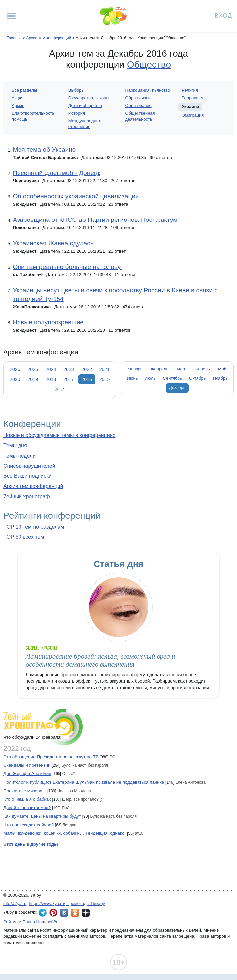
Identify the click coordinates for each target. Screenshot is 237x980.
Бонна (29, 922)
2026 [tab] (15, 369)
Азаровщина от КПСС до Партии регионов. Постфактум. (96, 220)
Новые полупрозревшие (48, 322)
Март (182, 369)
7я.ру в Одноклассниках (75, 913)
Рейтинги (12, 922)
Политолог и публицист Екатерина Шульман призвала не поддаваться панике (84, 782)
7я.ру (86, 913)
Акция (18, 98)
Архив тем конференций (33, 486)
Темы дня (15, 445)
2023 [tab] (69, 369)
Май (222, 369)
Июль (150, 378)
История (77, 113)
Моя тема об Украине (44, 149)
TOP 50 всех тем (24, 537)
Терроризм (193, 98)
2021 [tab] (105, 369)
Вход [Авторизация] (223, 15)
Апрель (203, 369)
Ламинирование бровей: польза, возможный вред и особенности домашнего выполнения (100, 660)
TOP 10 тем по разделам (34, 527)
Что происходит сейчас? (28, 825)
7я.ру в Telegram (43, 913)
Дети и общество (85, 105)
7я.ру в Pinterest (53, 913)
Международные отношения (85, 124)
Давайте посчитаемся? (27, 808)
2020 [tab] (15, 379)
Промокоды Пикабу (86, 903)
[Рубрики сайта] (11, 16)
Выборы (77, 90)
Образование (138, 105)
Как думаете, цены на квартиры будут (42, 816)
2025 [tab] (33, 369)
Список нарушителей (29, 466)
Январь (135, 369)
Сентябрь (173, 378)
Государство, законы (89, 98)
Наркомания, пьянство (148, 90)
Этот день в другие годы (31, 844)
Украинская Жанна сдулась (53, 243)
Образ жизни (138, 98)
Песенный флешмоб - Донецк (56, 173)
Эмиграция (193, 115)
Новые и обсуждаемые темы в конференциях (59, 435)
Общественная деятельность (140, 116)
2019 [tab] (33, 379)
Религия (190, 90)
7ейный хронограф (27, 496)
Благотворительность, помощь (34, 116)
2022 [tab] (87, 369)
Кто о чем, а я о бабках (27, 799)
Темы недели (20, 456)
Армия (18, 105)
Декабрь (177, 388)
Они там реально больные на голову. (67, 267)
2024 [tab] (51, 369)
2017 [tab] (69, 379)
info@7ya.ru (15, 903)
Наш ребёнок (50, 922)
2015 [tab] (105, 379)
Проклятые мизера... (25, 791)
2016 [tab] (87, 379)
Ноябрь (220, 378)
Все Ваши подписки (27, 476)
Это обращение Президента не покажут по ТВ (51, 757)
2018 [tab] (51, 379)
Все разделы (24, 90)
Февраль (160, 369)
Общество (149, 64)
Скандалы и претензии (27, 765)
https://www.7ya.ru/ (47, 903)
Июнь (132, 378)
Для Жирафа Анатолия (27, 774)
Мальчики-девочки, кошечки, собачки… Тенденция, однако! (64, 833)
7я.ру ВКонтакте (64, 913)
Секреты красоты (41, 648)
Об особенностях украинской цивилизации (76, 196)
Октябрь (197, 378)
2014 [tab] (60, 389)
